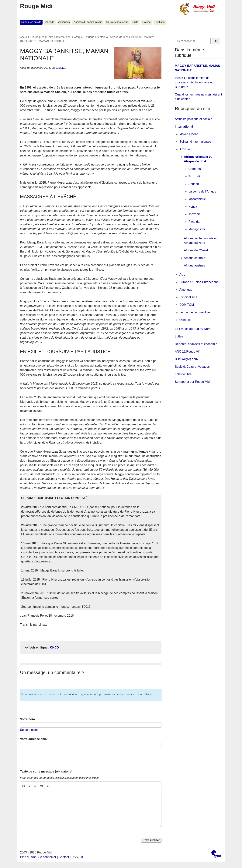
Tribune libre (183, 374)
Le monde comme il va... (196, 312)
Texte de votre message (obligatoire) (46, 771)
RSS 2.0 (77, 857)
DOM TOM (187, 305)
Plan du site (28, 857)
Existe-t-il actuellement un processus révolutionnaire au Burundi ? (194, 82)
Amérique (186, 290)
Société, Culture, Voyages (192, 367)
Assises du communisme (88, 22)
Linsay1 (61, 68)
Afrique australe (195, 265)
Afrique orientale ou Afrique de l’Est (107, 37)
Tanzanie (195, 214)
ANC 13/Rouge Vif (187, 352)
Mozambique (197, 199)
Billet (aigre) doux (187, 359)
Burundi (136, 37)
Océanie (185, 320)
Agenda (50, 22)
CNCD (54, 647)
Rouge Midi (36, 6)
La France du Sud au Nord (193, 329)
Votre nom (27, 719)
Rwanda (194, 222)
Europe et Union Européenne (199, 282)
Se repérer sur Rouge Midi (193, 382)
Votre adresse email (34, 739)
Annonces (64, 22)
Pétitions (160, 22)
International (64, 37)
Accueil (24, 37)
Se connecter (29, 730)
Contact (64, 857)
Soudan (194, 184)
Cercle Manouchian (117, 22)
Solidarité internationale (195, 142)
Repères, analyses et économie (196, 344)
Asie (182, 275)
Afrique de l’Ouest (196, 250)
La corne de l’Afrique (202, 191)
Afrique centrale (195, 258)
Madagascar (197, 229)
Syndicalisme (188, 297)
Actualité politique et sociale (194, 119)
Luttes (179, 336)
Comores (195, 169)
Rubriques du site (31, 22)
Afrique (78, 37)
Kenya (193, 207)
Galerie (147, 22)
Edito (135, 22)
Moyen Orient (188, 134)
